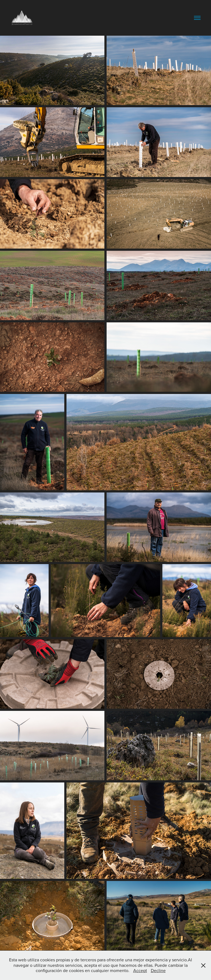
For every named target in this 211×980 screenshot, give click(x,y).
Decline (158, 970)
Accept (140, 970)
